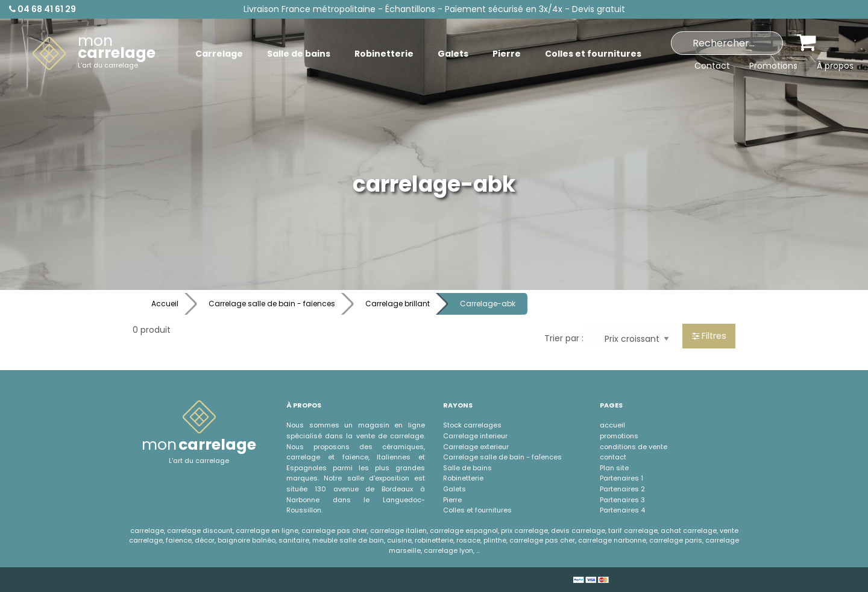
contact (613, 457)
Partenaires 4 (622, 510)
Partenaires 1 (621, 478)
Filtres (709, 336)
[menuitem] (94, 54)
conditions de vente (634, 447)
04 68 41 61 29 (42, 9)
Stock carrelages (472, 425)
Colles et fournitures (477, 510)
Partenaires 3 (622, 500)
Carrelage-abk (488, 304)
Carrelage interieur (475, 436)
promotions (619, 436)
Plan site (614, 468)
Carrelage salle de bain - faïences (272, 304)
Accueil (165, 304)
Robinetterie (463, 478)
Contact (712, 66)
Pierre (452, 500)
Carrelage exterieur (476, 447)
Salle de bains (467, 468)
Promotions (773, 66)
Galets (454, 489)
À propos (835, 66)
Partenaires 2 (622, 489)
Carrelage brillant (398, 304)
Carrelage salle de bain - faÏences (502, 457)
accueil (612, 425)
